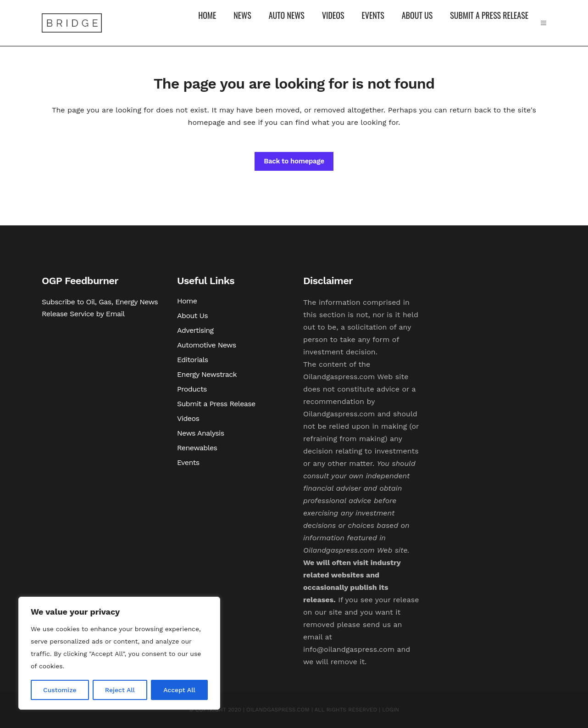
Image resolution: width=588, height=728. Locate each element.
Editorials (193, 360)
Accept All (179, 690)
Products (192, 389)
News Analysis (201, 433)
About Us (192, 316)
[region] (119, 653)
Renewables (197, 448)
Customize (60, 690)
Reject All (120, 690)
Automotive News (207, 345)
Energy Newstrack (207, 374)
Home (187, 301)
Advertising (195, 330)
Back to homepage (294, 161)
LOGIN (391, 710)
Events (188, 462)
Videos (188, 418)
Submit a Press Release (216, 404)
